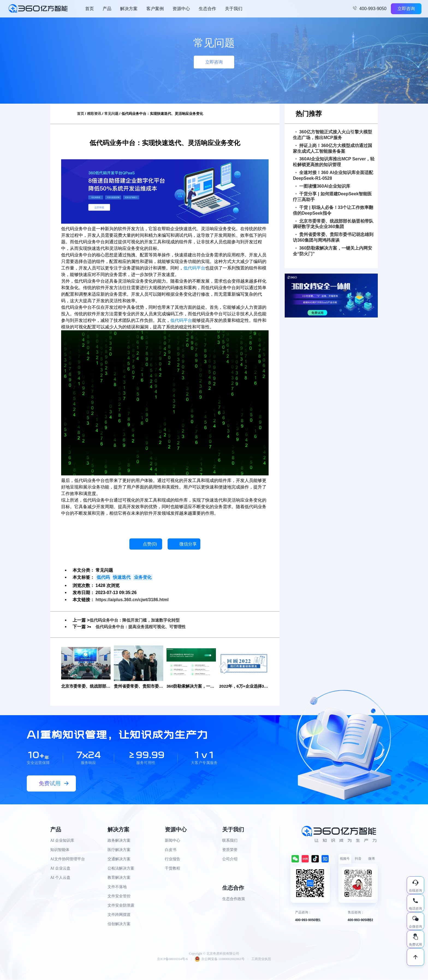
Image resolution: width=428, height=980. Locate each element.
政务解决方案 (119, 841)
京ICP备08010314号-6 (172, 959)
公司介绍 (230, 859)
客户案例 (155, 9)
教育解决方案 (119, 878)
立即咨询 (406, 9)
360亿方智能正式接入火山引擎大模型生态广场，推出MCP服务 (332, 135)
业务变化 (143, 577)
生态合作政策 (234, 899)
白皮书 (171, 850)
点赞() (150, 544)
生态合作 (207, 9)
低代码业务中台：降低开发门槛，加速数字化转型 (138, 620)
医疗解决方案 (119, 850)
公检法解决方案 (121, 869)
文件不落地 (117, 887)
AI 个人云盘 (60, 878)
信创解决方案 (119, 924)
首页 (90, 9)
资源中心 (181, 9)
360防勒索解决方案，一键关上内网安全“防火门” (332, 251)
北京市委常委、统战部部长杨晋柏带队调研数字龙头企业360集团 (333, 224)
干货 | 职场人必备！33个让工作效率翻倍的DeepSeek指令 (333, 210)
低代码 (103, 577)
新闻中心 (173, 841)
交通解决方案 (119, 859)
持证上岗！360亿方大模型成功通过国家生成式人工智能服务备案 (332, 148)
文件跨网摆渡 (119, 915)
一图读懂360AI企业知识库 (323, 186)
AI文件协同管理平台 (68, 859)
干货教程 (173, 869)
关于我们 (234, 9)
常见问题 (111, 114)
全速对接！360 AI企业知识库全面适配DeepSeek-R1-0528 (333, 175)
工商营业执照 (261, 959)
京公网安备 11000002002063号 (220, 959)
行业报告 (173, 859)
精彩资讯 (94, 114)
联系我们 (230, 841)
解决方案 (129, 9)
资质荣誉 (230, 850)
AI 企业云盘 (60, 869)
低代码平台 (194, 268)
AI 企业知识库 (62, 841)
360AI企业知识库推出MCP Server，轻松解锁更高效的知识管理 (334, 162)
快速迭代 (122, 577)
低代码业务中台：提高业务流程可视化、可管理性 (144, 627)
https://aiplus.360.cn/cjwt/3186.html (132, 600)
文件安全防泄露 (121, 906)
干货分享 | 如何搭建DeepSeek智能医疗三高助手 (332, 197)
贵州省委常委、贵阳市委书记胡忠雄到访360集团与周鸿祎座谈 (333, 237)
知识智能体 (60, 850)
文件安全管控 (119, 896)
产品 (107, 9)
